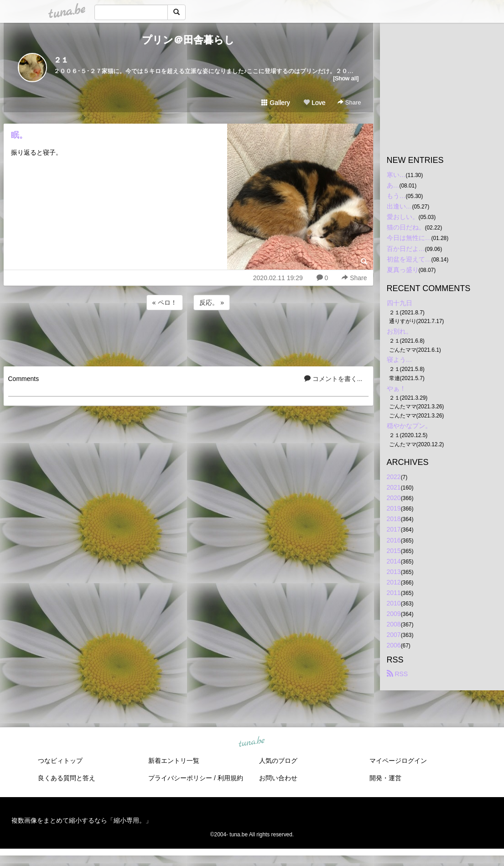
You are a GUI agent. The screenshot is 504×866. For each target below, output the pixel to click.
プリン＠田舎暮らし (188, 40)
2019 (394, 508)
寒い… (396, 175)
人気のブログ (278, 761)
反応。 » (212, 303)
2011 (394, 593)
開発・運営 (385, 778)
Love (314, 103)
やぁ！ (396, 388)
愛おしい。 (403, 217)
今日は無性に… (409, 238)
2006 (394, 645)
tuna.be (252, 742)
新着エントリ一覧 (174, 761)
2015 (394, 551)
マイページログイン (398, 761)
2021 (394, 487)
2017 (394, 529)
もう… (396, 196)
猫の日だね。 (406, 227)
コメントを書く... (333, 379)
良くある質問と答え (67, 778)
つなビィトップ (60, 761)
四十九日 (400, 303)
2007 (394, 635)
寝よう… (400, 360)
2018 (394, 519)
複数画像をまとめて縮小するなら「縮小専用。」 (82, 820)
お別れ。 (400, 331)
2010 (394, 603)
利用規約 (230, 778)
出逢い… (400, 206)
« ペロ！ (165, 303)
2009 (394, 614)
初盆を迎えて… (409, 259)
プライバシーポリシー (180, 778)
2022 (394, 477)
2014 (394, 561)
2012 (394, 582)
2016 (394, 540)
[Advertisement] (188, 337)
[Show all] (346, 78)
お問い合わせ (278, 778)
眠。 (19, 135)
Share (349, 102)
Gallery (275, 103)
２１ (61, 60)
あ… (393, 185)
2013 (394, 572)
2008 (394, 624)
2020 (394, 498)
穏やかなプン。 (409, 426)
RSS (397, 674)
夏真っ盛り (403, 270)
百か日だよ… (406, 249)
